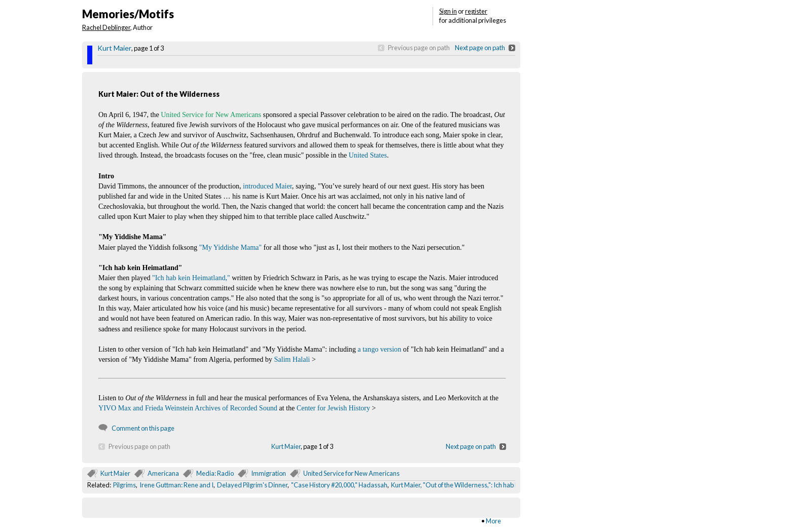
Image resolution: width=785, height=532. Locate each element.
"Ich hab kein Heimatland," (191, 278)
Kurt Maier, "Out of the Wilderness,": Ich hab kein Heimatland (476, 485)
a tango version (379, 349)
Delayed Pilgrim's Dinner (252, 485)
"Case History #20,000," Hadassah (339, 485)
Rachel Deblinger (106, 27)
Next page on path (480, 48)
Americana (163, 473)
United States (368, 155)
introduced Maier (267, 186)
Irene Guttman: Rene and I (176, 485)
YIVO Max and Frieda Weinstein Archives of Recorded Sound (188, 408)
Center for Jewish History (333, 408)
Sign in (448, 11)
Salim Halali (292, 359)
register (476, 11)
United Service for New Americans (351, 473)
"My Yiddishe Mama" (231, 247)
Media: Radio (215, 473)
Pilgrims (124, 485)
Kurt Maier (114, 48)
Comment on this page (143, 428)
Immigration (269, 473)
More (493, 521)
